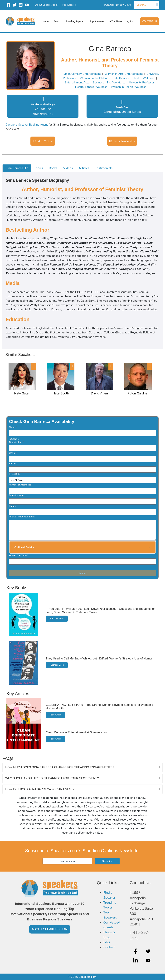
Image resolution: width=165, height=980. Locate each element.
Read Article (56, 715)
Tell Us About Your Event (22, 517)
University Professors (77, 78)
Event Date (15, 474)
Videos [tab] (70, 168)
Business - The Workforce (124, 82)
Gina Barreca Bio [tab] (17, 168)
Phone (13, 464)
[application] (75, 5)
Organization (16, 442)
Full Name (14, 439)
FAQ (107, 945)
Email (13, 453)
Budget (14, 506)
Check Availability (122, 141)
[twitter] (148, 951)
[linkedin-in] (136, 960)
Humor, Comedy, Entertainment (87, 74)
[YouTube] (27, 5)
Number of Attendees (20, 485)
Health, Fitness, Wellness (98, 87)
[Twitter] (15, 5)
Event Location (17, 496)
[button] (150, 21)
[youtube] (148, 960)
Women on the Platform (110, 78)
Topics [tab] (40, 168)
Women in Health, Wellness (136, 87)
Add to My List (43, 141)
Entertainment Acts (91, 82)
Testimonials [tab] (108, 168)
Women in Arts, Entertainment (131, 74)
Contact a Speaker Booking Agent (28, 125)
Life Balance (137, 78)
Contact (109, 950)
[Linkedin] (21, 5)
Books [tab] (55, 168)
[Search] (157, 5)
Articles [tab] (87, 168)
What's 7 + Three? (19, 556)
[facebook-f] (136, 951)
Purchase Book (57, 619)
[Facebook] (8, 5)
